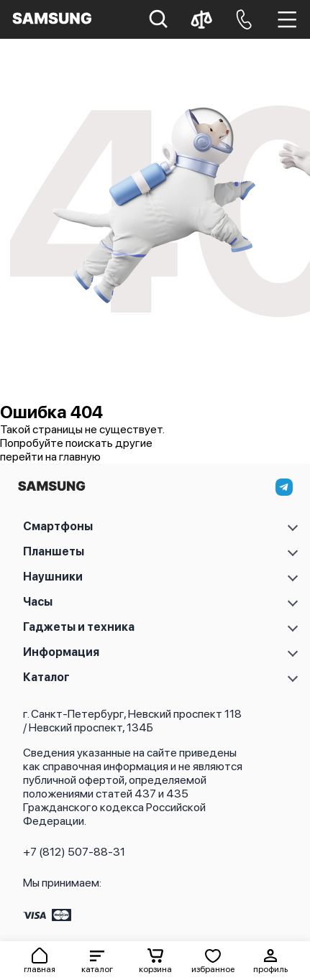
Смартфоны (58, 526)
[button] (97, 961)
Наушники (53, 577)
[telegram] (284, 487)
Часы (38, 602)
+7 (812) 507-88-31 (74, 852)
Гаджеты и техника (79, 627)
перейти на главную (50, 457)
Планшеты (54, 551)
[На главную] (51, 490)
